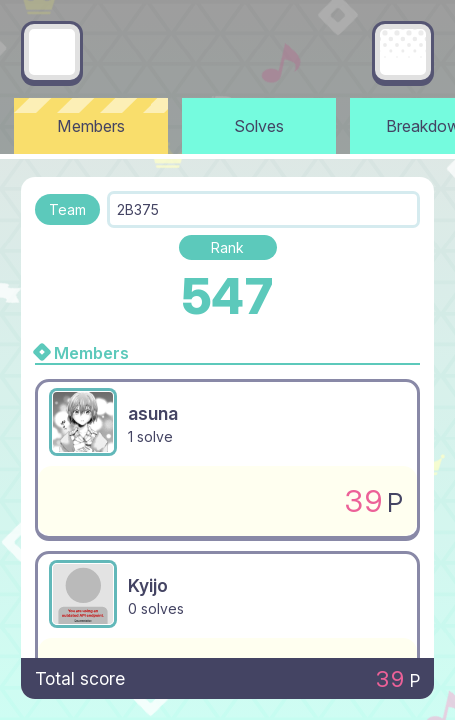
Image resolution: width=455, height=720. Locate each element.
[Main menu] (403, 52)
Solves (259, 126)
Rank (227, 247)
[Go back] (52, 52)
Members (91, 126)
